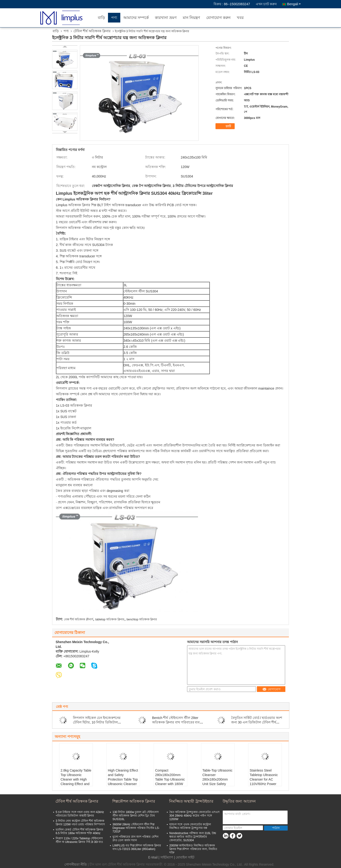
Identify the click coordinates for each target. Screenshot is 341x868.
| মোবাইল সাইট (184, 857)
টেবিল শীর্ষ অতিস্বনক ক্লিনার (92, 31)
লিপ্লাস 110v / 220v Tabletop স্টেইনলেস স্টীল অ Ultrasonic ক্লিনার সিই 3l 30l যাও (79, 840)
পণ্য (114, 18)
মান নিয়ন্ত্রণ (191, 18)
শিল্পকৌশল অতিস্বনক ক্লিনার (134, 801)
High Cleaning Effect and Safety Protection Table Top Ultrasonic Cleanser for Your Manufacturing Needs (123, 784)
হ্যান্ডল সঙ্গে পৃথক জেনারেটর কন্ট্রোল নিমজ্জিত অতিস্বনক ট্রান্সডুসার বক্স (190, 826)
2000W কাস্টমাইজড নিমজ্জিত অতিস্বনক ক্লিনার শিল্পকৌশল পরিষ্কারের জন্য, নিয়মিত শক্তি (193, 849)
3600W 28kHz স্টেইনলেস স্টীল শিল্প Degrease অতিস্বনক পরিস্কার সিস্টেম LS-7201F (136, 828)
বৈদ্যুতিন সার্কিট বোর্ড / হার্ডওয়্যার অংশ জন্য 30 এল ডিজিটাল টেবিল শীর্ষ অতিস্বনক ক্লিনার (257, 722)
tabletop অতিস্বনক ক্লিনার (110, 619)
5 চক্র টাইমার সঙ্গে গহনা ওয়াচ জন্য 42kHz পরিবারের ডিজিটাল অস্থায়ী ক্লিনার (80, 814)
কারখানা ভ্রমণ (166, 18)
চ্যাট (226, 126)
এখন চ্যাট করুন (266, 4)
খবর (240, 18)
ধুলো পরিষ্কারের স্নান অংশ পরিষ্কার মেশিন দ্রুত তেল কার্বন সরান (135, 838)
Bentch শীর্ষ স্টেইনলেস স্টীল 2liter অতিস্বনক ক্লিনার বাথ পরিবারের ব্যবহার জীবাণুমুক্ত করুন (178, 722)
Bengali (294, 4)
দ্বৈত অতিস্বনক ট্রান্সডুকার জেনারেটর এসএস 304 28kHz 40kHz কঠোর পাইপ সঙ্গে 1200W (194, 816)
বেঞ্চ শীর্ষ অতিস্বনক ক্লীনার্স (79, 619)
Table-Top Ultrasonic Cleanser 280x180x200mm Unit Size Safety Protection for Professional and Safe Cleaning (218, 784)
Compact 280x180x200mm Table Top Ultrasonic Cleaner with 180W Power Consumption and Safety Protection (170, 784)
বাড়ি (101, 18)
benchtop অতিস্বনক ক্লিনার (142, 619)
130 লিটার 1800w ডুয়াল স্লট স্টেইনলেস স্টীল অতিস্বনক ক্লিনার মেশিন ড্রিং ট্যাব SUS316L (136, 816)
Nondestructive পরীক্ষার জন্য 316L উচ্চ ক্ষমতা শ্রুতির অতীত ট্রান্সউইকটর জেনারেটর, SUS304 (193, 837)
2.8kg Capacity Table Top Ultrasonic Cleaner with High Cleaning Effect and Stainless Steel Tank (76, 779)
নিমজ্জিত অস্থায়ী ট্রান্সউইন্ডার (191, 801)
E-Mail (153, 857)
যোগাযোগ (271, 689)
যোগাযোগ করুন (218, 18)
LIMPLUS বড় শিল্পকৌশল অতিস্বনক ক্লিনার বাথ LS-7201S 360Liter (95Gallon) (137, 847)
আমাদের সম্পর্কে (136, 18)
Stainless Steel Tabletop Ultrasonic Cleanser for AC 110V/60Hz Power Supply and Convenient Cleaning (265, 782)
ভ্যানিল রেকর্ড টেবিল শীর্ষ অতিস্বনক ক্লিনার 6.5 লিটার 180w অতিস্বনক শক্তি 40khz (79, 831)
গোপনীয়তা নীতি (76, 864)
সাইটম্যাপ (167, 857)
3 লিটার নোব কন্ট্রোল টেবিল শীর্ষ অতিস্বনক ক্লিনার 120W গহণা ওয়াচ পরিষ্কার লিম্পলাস (80, 823)
